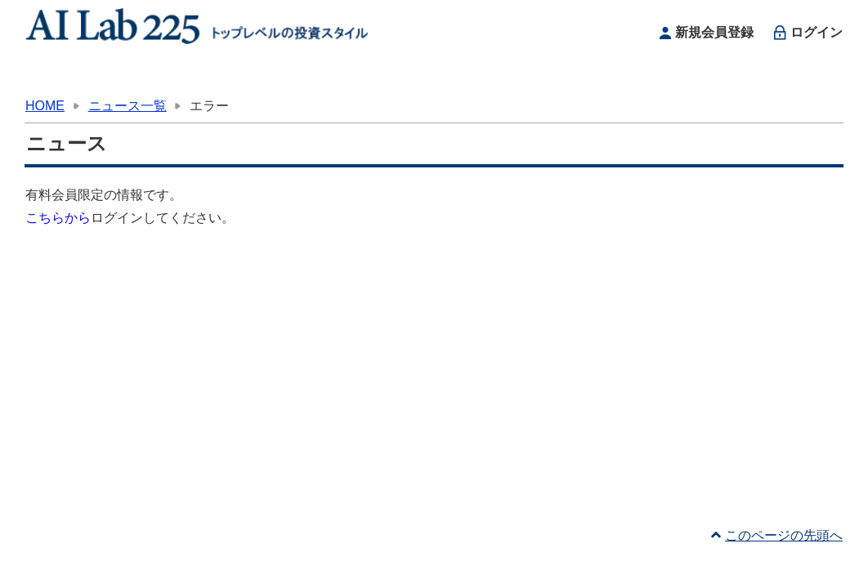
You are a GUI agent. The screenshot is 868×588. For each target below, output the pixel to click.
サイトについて (642, 77)
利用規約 (125, 567)
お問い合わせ (778, 77)
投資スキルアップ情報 (369, 77)
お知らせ (233, 77)
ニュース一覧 (128, 106)
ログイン (806, 33)
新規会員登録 (704, 33)
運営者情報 (58, 567)
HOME (97, 77)
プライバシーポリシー (225, 567)
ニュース (505, 77)
